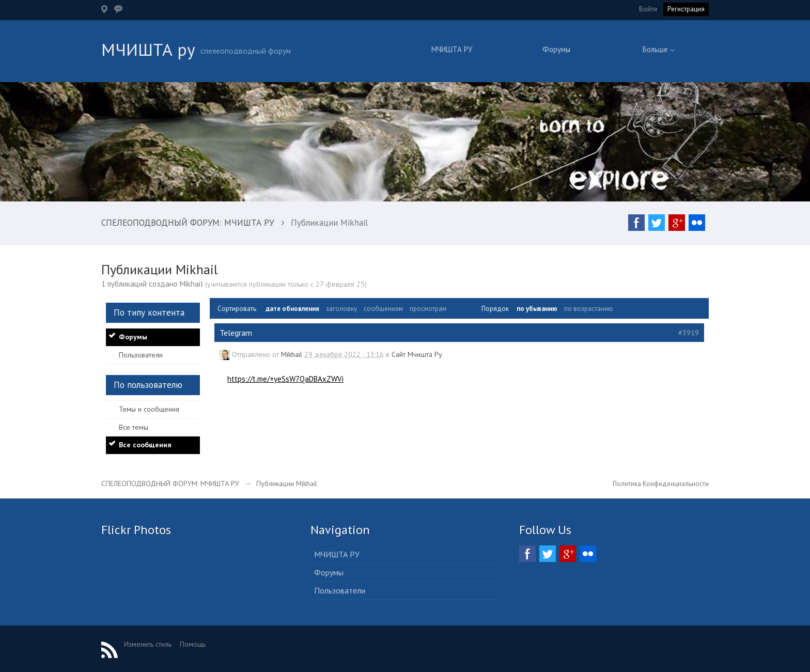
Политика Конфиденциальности (661, 484)
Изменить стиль (148, 644)
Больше (659, 49)
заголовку (341, 309)
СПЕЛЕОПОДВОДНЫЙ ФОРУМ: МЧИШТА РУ (170, 483)
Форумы (556, 49)
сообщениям (383, 309)
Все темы (134, 427)
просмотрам (428, 309)
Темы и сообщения (149, 409)
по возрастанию (589, 309)
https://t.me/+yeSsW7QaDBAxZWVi (285, 379)
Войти (648, 9)
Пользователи (141, 355)
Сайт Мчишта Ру (417, 354)
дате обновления (292, 309)
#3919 (689, 333)
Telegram (236, 333)
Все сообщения (145, 445)
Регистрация (686, 9)
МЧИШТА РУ (452, 49)
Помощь (193, 644)
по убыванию (537, 309)
